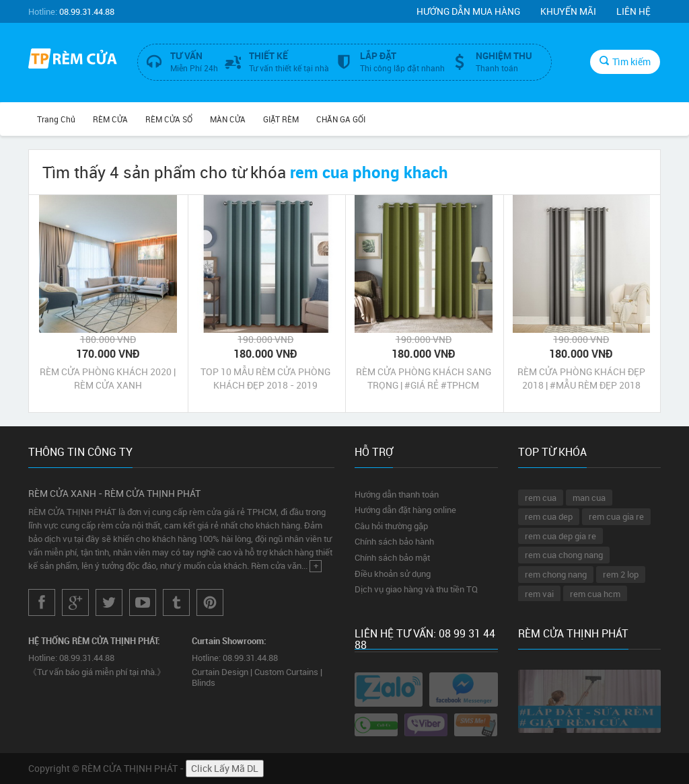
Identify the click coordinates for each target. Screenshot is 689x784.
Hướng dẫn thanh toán (397, 494)
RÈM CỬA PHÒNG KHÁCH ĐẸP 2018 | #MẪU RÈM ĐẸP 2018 (581, 378)
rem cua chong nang (564, 555)
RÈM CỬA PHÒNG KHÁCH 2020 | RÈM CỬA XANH (108, 378)
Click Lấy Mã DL (225, 768)
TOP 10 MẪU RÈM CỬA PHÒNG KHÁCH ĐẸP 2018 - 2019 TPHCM (265, 379)
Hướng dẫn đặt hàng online (405, 510)
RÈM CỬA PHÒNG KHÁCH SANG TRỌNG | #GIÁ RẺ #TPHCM (424, 378)
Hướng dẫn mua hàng (468, 11)
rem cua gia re (616, 516)
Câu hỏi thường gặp (391, 526)
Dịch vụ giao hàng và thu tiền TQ (416, 589)
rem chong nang (556, 574)
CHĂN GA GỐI (341, 119)
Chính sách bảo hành (394, 541)
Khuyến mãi (568, 11)
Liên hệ (633, 11)
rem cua (541, 498)
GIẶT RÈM (281, 119)
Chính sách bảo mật (392, 557)
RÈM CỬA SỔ (169, 119)
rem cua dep (549, 516)
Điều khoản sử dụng (393, 574)
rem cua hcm (595, 594)
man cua (589, 498)
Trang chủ (56, 119)
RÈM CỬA (110, 119)
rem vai (539, 594)
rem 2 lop (621, 574)
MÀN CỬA (228, 119)
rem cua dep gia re (560, 536)
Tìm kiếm (625, 62)
